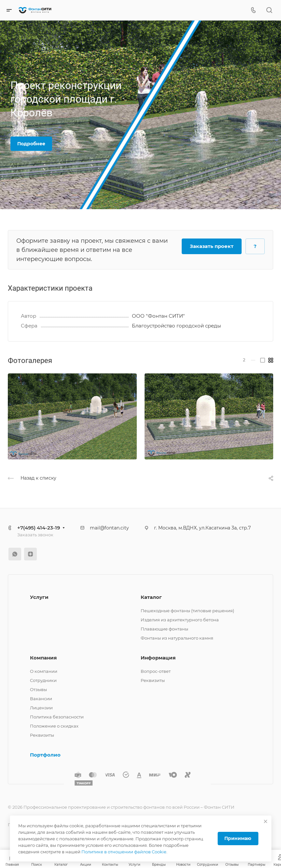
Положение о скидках (54, 726)
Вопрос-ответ (156, 671)
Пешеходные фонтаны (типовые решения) (187, 611)
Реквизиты (42, 735)
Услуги (39, 597)
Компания (43, 658)
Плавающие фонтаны (164, 629)
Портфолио (45, 755)
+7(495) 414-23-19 (39, 528)
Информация (158, 658)
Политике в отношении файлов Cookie (124, 852)
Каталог (151, 597)
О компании (44, 671)
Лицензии (41, 708)
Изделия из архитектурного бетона (180, 620)
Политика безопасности (57, 717)
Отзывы (38, 689)
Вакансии (41, 699)
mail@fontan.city (109, 528)
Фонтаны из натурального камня (177, 638)
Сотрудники (43, 680)
